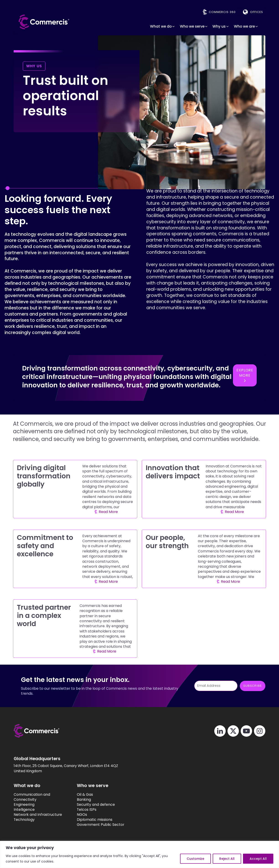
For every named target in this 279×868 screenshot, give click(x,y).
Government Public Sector (101, 825)
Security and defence (96, 805)
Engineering (24, 805)
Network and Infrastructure (38, 815)
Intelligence (24, 810)
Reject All (227, 859)
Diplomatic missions (95, 820)
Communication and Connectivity (32, 797)
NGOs (82, 815)
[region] (139, 854)
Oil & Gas (85, 795)
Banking (84, 800)
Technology (24, 820)
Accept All (258, 859)
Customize (195, 859)
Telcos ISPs (87, 810)
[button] (163, 26)
